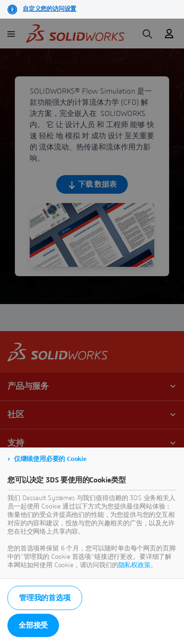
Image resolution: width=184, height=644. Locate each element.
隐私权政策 (135, 565)
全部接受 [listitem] (33, 625)
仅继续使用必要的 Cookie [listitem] (50, 459)
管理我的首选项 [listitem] (45, 598)
